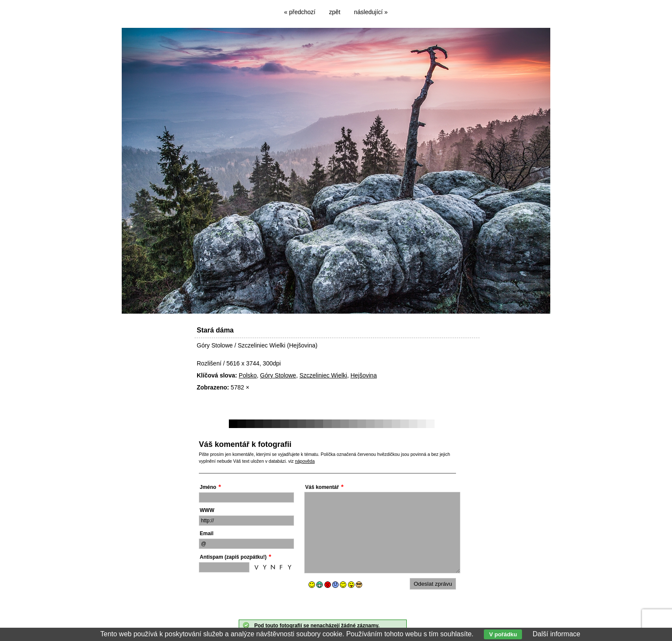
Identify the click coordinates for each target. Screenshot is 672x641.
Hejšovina (364, 375)
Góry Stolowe (278, 375)
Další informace (556, 634)
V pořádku (503, 634)
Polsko (248, 375)
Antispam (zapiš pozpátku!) (233, 557)
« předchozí (300, 12)
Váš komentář (322, 487)
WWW (207, 510)
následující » (371, 12)
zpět (335, 12)
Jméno (208, 487)
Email (207, 533)
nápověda (305, 461)
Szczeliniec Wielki (323, 375)
